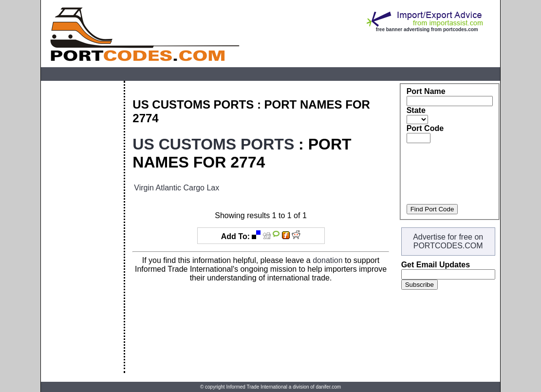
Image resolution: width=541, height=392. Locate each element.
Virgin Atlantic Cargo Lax (177, 188)
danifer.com (328, 387)
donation (327, 260)
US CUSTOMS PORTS (213, 144)
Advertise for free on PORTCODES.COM (448, 241)
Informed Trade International (257, 387)
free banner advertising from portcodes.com (427, 29)
